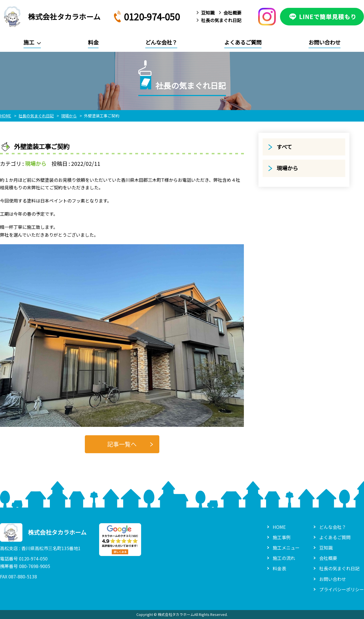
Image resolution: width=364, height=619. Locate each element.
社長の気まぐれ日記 (221, 20)
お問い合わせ (325, 42)
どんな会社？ (161, 42)
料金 (93, 42)
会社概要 (232, 13)
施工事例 (282, 537)
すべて (284, 147)
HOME (279, 527)
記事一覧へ (122, 444)
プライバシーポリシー (342, 589)
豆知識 (208, 13)
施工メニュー (286, 548)
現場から (36, 164)
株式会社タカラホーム (50, 17)
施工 (29, 42)
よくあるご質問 (243, 42)
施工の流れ (284, 558)
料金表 (279, 568)
